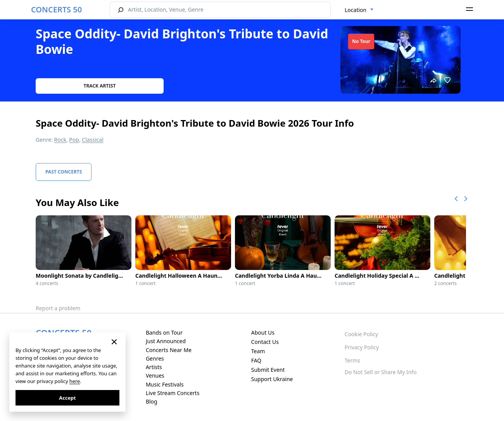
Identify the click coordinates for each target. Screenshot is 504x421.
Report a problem (58, 308)
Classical (93, 140)
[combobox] (359, 10)
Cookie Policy (361, 334)
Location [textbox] (356, 10)
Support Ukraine (272, 379)
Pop (74, 140)
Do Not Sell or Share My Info (381, 372)
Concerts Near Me (169, 350)
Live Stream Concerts (173, 393)
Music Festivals (165, 384)
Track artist (100, 86)
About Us (263, 333)
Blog (152, 401)
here (75, 381)
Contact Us (265, 342)
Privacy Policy (362, 347)
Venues (155, 375)
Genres (155, 358)
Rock (60, 140)
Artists (154, 367)
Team (258, 351)
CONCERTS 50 (56, 9)
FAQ (256, 360)
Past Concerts (64, 172)
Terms (352, 360)
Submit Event (268, 370)
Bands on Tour (164, 333)
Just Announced (166, 341)
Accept (67, 398)
